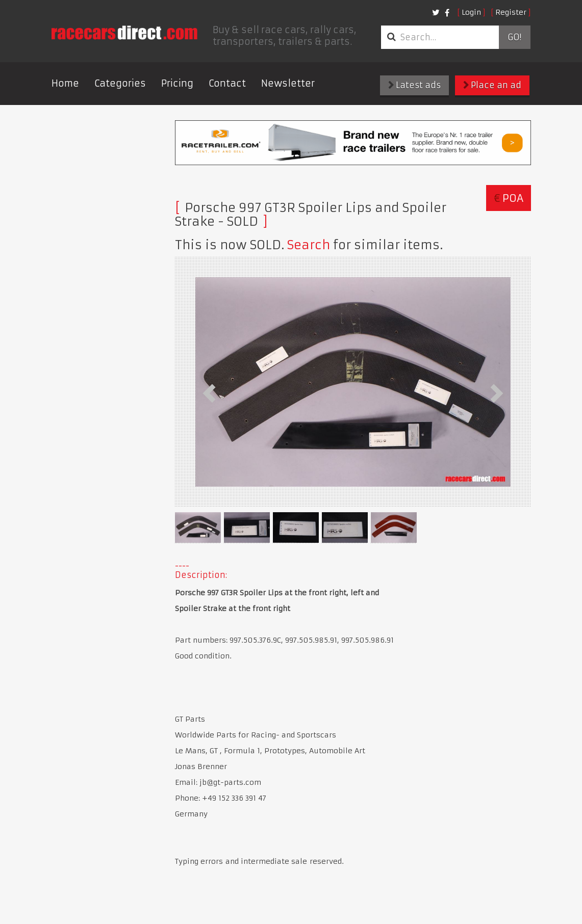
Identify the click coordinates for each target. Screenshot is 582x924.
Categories (120, 83)
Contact (227, 83)
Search (309, 245)
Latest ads (414, 85)
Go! (514, 37)
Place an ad (492, 85)
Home (65, 83)
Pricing (177, 83)
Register (511, 12)
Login (471, 12)
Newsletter (288, 83)
